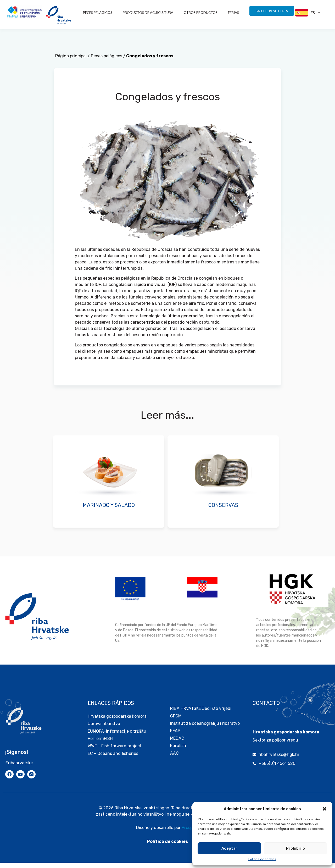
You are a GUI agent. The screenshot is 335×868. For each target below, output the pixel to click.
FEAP (175, 736)
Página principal (71, 61)
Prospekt (190, 833)
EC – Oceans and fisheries (113, 759)
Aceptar (229, 848)
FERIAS (233, 13)
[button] (325, 809)
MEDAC (177, 743)
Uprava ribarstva (104, 729)
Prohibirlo (295, 848)
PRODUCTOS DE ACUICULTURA (148, 13)
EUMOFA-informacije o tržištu (117, 736)
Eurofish (178, 751)
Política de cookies (262, 859)
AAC (174, 758)
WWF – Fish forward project (115, 751)
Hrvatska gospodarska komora (117, 722)
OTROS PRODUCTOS (201, 13)
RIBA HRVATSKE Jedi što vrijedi (201, 714)
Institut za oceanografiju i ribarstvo (205, 729)
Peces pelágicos (98, 13)
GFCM (176, 721)
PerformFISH (100, 744)
